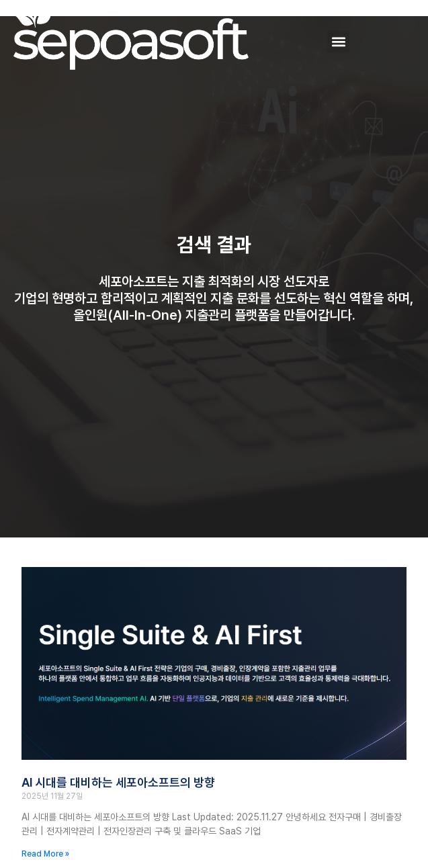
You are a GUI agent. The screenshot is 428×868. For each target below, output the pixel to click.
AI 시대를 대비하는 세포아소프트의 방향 (118, 782)
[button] (338, 42)
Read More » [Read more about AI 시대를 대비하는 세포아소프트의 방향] (45, 854)
